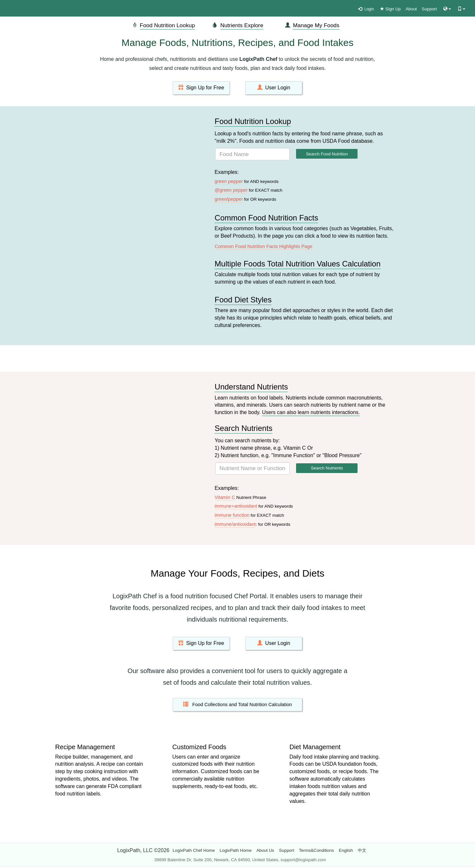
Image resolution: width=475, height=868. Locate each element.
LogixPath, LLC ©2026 (143, 850)
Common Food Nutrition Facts (266, 218)
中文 (362, 850)
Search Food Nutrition (327, 154)
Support (429, 9)
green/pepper (229, 199)
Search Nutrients (243, 428)
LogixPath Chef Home (193, 850)
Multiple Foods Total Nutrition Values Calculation (298, 264)
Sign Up (390, 9)
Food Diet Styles (243, 300)
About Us (265, 850)
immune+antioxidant (236, 506)
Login (366, 9)
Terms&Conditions (316, 850)
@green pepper (231, 190)
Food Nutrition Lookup (167, 25)
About (411, 9)
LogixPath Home (236, 850)
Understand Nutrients (251, 387)
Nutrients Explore (242, 25)
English (346, 850)
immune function (232, 515)
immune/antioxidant (235, 524)
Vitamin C (225, 497)
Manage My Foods (316, 25)
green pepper (229, 181)
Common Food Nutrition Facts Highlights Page (263, 246)
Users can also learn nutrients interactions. (311, 412)
